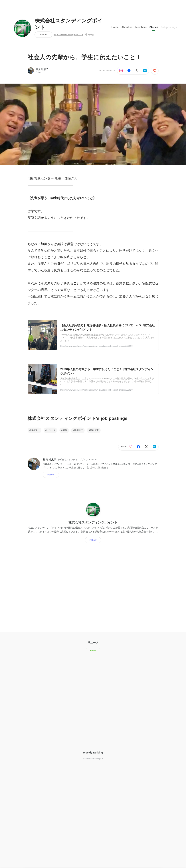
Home (115, 27)
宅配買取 (94, 430)
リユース (51, 430)
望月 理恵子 (42, 69)
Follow (43, 35)
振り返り (35, 430)
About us (127, 27)
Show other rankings (93, 759)
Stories (154, 27)
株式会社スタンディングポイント (69, 24)
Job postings (169, 27)
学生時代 (78, 430)
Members (141, 27)
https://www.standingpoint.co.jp (69, 35)
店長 (65, 430)
